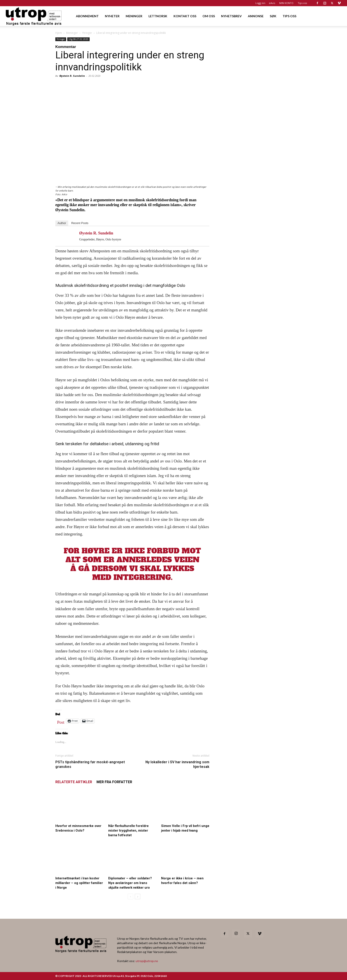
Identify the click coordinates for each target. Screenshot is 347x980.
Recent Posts (80, 223)
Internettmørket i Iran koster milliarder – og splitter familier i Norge (79, 883)
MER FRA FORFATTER (114, 782)
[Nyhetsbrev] (256, 338)
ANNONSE (256, 16)
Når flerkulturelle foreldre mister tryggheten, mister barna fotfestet (128, 830)
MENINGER (134, 16)
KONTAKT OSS (185, 16)
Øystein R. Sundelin (72, 76)
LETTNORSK (158, 16)
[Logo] (34, 16)
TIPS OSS (289, 16)
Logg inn (260, 3)
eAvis (272, 3)
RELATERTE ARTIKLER (74, 782)
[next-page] (138, 897)
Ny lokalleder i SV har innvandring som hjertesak (177, 764)
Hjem (59, 33)
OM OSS (209, 16)
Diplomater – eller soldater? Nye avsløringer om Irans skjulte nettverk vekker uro (130, 883)
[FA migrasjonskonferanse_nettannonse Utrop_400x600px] (256, 187)
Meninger (72, 33)
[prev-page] (130, 897)
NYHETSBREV (231, 16)
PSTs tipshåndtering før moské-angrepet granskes (90, 764)
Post (61, 721)
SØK (273, 16)
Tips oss (302, 3)
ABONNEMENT (87, 16)
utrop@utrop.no (147, 961)
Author (62, 223)
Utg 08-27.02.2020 (78, 39)
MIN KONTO (286, 3)
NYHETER (112, 16)
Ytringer (87, 33)
